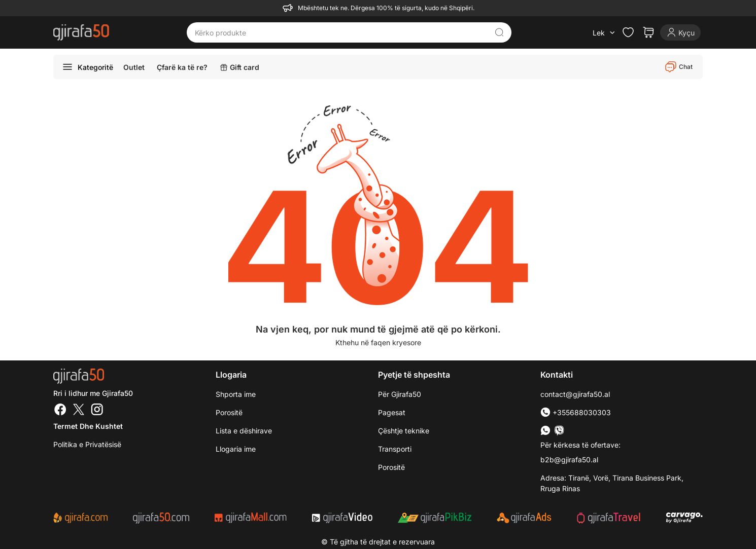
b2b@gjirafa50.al (569, 460)
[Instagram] (97, 411)
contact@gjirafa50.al (575, 394)
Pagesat (392, 412)
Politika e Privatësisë (87, 444)
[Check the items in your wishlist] (628, 32)
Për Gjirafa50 (400, 394)
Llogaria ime (236, 449)
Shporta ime (236, 394)
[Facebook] (60, 411)
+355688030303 (576, 412)
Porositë (391, 467)
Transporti (395, 449)
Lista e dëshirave (244, 431)
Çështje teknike (404, 431)
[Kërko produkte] (341, 32)
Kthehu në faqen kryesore (378, 342)
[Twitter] (79, 411)
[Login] (680, 32)
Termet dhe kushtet (88, 426)
